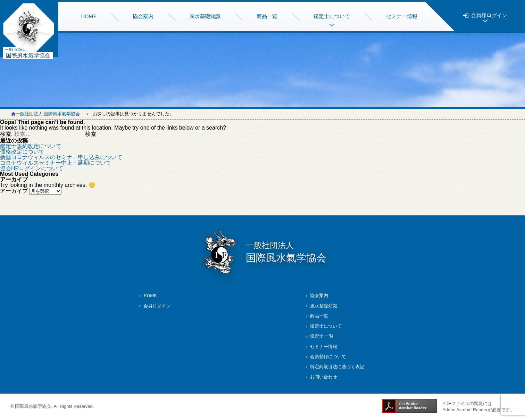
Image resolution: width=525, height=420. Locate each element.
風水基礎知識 (205, 16)
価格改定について (22, 152)
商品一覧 (267, 16)
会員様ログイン (489, 15)
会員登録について (328, 357)
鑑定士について (326, 326)
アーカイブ (14, 191)
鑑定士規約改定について (31, 146)
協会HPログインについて (32, 168)
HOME (89, 16)
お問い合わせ (324, 377)
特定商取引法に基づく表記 (337, 367)
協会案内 (143, 16)
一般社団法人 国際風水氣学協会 (48, 114)
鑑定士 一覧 (322, 336)
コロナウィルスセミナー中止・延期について (56, 163)
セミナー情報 (402, 16)
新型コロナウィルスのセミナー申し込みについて (61, 157)
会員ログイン (157, 306)
